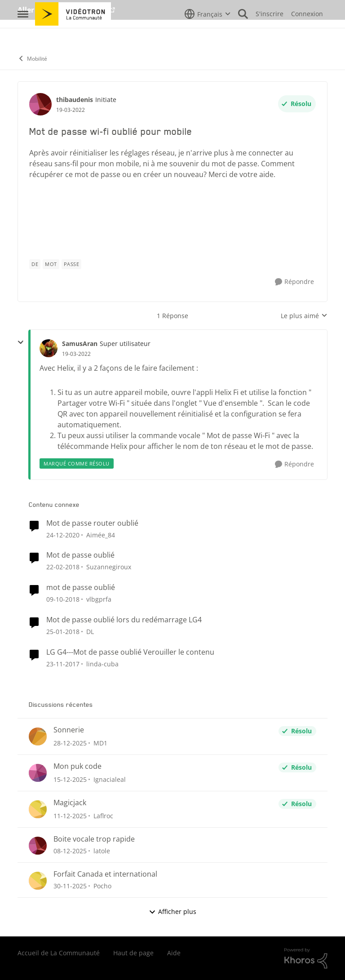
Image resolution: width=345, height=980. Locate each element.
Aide (174, 953)
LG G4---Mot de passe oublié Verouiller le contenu (130, 652)
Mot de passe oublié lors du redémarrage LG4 (124, 620)
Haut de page (133, 953)
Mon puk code (77, 766)
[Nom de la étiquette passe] (72, 264)
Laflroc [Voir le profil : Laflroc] (103, 816)
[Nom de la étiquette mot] (51, 264)
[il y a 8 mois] (70, 779)
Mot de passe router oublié (92, 523)
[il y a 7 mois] (70, 743)
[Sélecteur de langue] (208, 34)
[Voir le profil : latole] (38, 846)
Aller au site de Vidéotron (63, 10)
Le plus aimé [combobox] (304, 316)
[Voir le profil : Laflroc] (38, 809)
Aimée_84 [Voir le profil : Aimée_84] (101, 534)
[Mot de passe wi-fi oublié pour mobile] (76, 354)
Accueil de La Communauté (59, 953)
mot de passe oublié (81, 588)
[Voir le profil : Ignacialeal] (38, 773)
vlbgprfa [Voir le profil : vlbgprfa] (99, 599)
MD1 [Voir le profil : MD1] (100, 743)
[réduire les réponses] (21, 342)
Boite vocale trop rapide (94, 839)
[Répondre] (294, 282)
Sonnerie (69, 730)
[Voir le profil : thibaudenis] (40, 104)
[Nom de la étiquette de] (35, 264)
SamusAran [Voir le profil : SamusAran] (80, 344)
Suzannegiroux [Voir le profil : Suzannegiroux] (109, 567)
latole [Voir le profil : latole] (102, 851)
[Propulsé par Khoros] (306, 958)
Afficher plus (172, 911)
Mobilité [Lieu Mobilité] (32, 59)
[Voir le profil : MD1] (38, 736)
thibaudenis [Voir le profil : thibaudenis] (75, 100)
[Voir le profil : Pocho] (38, 881)
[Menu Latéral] (23, 34)
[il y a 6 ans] (63, 534)
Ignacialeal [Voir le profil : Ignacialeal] (110, 779)
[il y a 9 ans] (63, 567)
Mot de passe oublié (80, 555)
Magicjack (70, 803)
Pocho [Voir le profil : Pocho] (102, 886)
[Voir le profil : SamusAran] (49, 348)
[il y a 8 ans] (63, 599)
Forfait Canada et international (105, 874)
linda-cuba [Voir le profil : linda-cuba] (102, 664)
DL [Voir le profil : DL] (90, 632)
